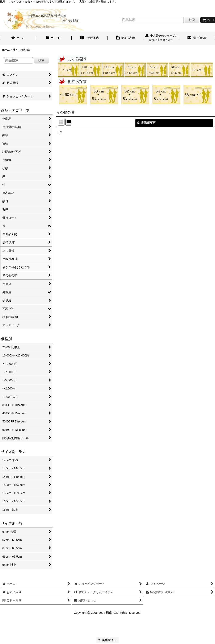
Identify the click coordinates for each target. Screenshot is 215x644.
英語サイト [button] (108, 640)
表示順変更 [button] (146, 123)
